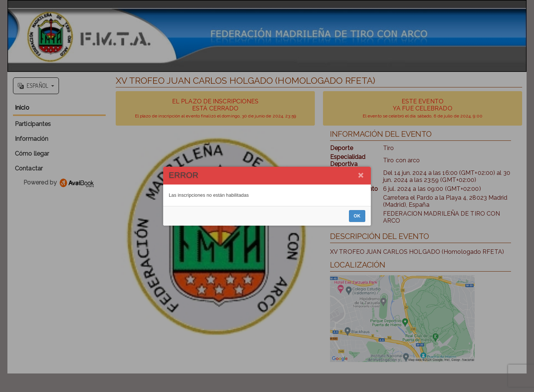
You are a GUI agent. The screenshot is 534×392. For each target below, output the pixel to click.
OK (357, 216)
